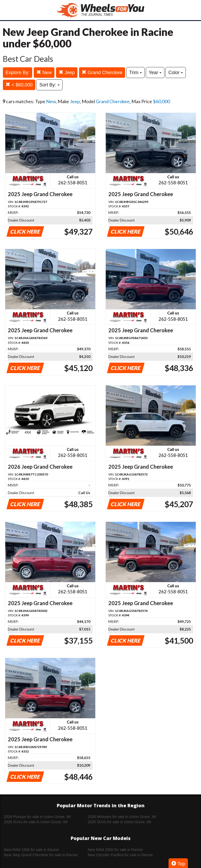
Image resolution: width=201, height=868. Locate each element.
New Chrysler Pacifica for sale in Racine (120, 855)
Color (176, 73)
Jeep (67, 72)
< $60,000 (19, 85)
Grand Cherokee (102, 72)
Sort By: (49, 85)
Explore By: (18, 73)
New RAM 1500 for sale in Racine (31, 850)
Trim (136, 73)
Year (155, 73)
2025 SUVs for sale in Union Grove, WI (119, 822)
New (44, 72)
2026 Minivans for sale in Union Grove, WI (122, 817)
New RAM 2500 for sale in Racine (115, 850)
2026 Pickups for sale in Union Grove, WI (37, 817)
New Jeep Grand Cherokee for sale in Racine (41, 855)
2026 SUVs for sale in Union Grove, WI (36, 822)
